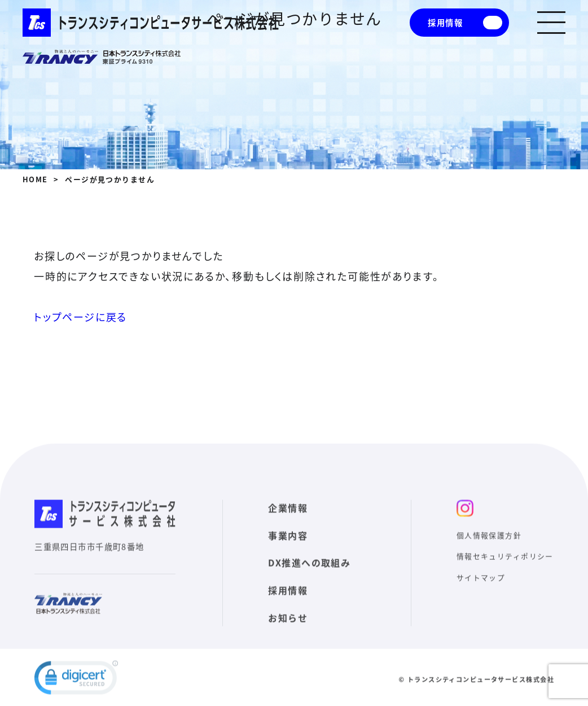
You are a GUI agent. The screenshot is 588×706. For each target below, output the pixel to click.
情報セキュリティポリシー (505, 567)
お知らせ (288, 629)
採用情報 (445, 23)
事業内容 (288, 546)
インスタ (465, 519)
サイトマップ (481, 589)
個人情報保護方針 (489, 546)
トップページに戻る (80, 317)
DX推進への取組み (309, 574)
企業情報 (288, 519)
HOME (35, 179)
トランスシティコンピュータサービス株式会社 (151, 23)
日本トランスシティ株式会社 (102, 57)
